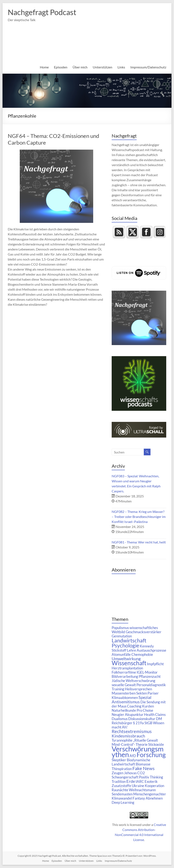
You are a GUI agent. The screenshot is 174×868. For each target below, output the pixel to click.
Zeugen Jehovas (124, 773)
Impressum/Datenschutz (148, 67)
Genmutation (122, 636)
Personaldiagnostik (151, 685)
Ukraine (138, 786)
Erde (131, 781)
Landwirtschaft (129, 640)
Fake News (144, 768)
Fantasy (139, 798)
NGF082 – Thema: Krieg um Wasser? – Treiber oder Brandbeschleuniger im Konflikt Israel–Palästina (139, 517)
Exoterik (151, 781)
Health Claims (155, 715)
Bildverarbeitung (125, 676)
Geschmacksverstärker (144, 632)
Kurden (148, 706)
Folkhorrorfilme (124, 672)
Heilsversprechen (138, 689)
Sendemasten (122, 794)
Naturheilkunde (124, 710)
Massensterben (124, 693)
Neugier (118, 715)
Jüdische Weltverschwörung (133, 681)
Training (118, 689)
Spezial (145, 697)
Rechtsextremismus (132, 731)
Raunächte (120, 790)
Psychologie (125, 645)
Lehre (131, 650)
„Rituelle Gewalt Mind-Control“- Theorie (135, 742)
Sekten (142, 693)
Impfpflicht (155, 664)
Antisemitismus (126, 702)
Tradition (119, 781)
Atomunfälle (121, 654)
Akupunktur (134, 715)
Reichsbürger (122, 723)
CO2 (141, 773)
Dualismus (120, 719)
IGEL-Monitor (147, 672)
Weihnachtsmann (142, 790)
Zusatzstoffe (121, 786)
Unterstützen (103, 67)
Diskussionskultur (142, 719)
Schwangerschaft (125, 777)
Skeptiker (119, 760)
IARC (140, 781)
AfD (133, 756)
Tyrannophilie (122, 740)
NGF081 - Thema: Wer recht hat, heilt (139, 542)
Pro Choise (145, 710)
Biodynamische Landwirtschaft (131, 762)
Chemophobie (142, 654)
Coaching (134, 706)
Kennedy (147, 646)
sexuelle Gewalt (124, 685)
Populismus (120, 628)
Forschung (151, 755)
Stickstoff (119, 650)
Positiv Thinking (151, 777)
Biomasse (143, 764)
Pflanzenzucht (150, 676)
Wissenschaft (129, 663)
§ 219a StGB (143, 723)
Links (121, 67)
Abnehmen (154, 798)
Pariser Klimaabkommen (135, 695)
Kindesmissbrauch (128, 736)
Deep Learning (123, 802)
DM (159, 719)
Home (44, 67)
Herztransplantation (127, 668)
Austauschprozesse (151, 650)
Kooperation (154, 786)
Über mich (80, 67)
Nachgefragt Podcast (42, 12)
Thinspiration (122, 769)
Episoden (61, 67)
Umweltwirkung (126, 659)
